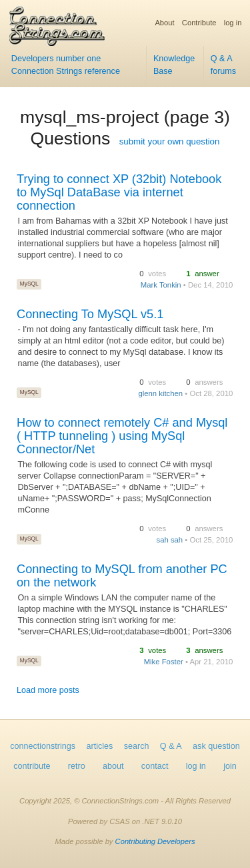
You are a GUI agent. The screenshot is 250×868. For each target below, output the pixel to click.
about (113, 766)
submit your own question (170, 141)
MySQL (29, 284)
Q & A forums (224, 65)
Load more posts (48, 690)
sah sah (169, 540)
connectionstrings (43, 746)
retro (77, 766)
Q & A (171, 746)
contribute (32, 766)
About (164, 23)
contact (155, 766)
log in (233, 23)
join (230, 766)
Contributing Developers (155, 841)
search (137, 746)
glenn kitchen (160, 393)
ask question (216, 746)
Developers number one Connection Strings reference (66, 65)
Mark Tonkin (161, 285)
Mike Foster (164, 662)
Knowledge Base (174, 65)
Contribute (199, 23)
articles (100, 746)
